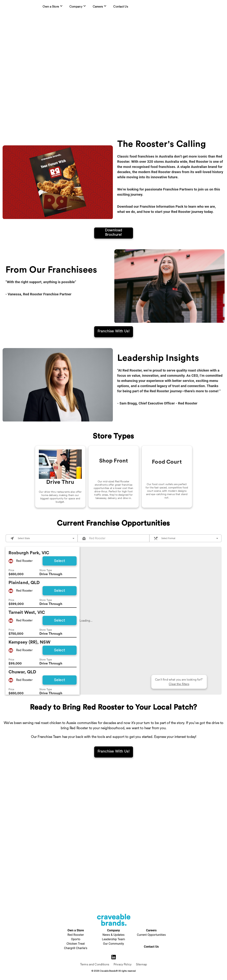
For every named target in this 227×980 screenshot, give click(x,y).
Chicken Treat (76, 944)
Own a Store (76, 930)
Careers (151, 930)
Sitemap (141, 964)
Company (113, 930)
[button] (140, 662)
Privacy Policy (123, 964)
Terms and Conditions (95, 964)
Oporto (76, 939)
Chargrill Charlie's (76, 948)
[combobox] (47, 547)
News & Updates (113, 935)
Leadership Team (113, 939)
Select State (24, 547)
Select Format (168, 547)
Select (59, 570)
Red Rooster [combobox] (97, 547)
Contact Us (151, 947)
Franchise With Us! (113, 334)
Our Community (113, 944)
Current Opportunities (151, 935)
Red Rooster (76, 935)
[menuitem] (53, 7)
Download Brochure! (113, 235)
